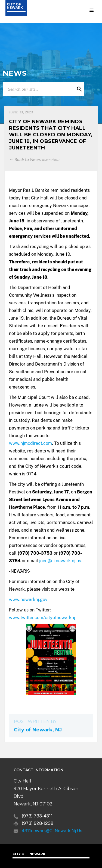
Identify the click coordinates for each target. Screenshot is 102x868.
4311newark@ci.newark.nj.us (52, 831)
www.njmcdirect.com (30, 443)
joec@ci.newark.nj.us (60, 561)
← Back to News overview (34, 159)
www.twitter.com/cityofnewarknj (42, 618)
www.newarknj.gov (28, 600)
